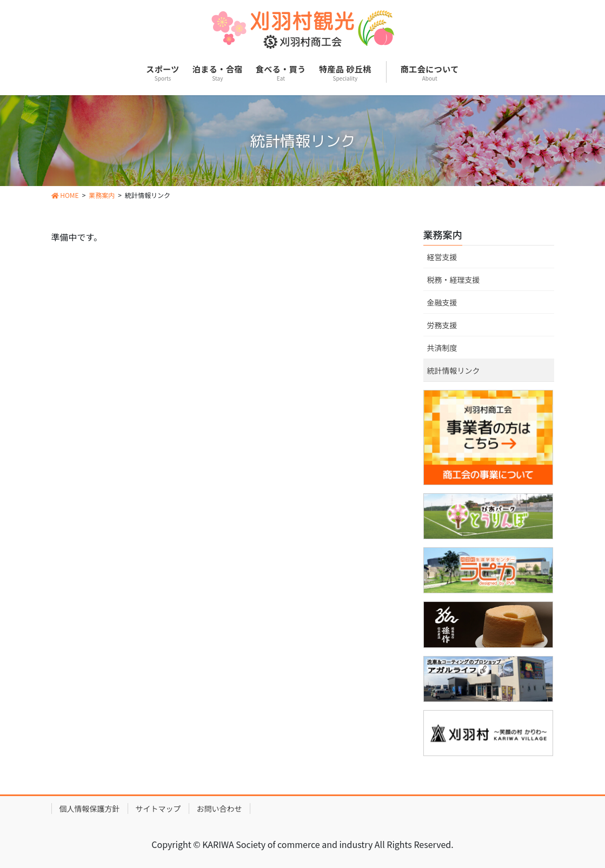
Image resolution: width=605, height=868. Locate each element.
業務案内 (443, 234)
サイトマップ (158, 809)
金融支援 (442, 302)
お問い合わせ (220, 809)
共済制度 (442, 348)
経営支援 (442, 257)
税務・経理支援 (454, 280)
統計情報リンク (454, 370)
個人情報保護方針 (90, 809)
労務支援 (442, 325)
